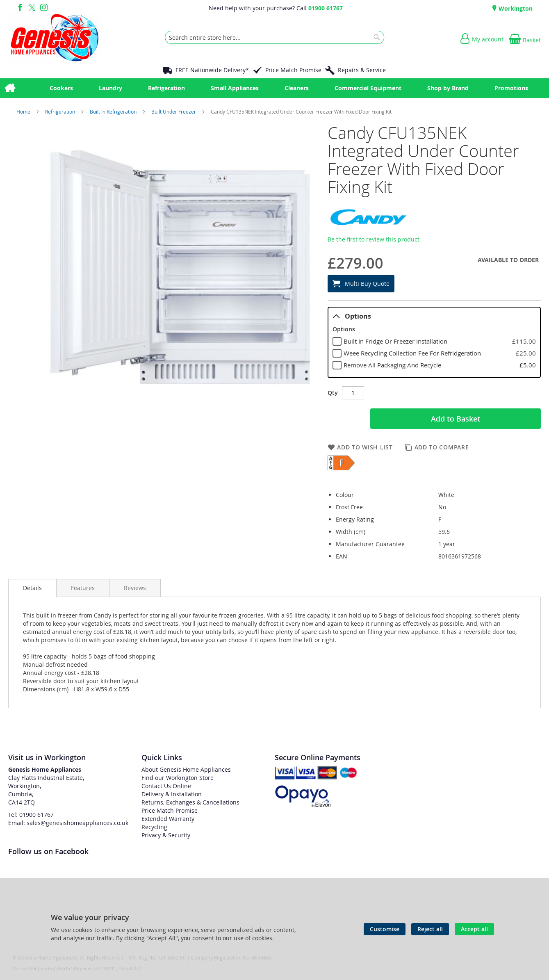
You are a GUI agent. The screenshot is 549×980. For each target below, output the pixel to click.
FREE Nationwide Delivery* (212, 70)
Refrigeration (61, 112)
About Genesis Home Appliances (186, 769)
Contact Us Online (166, 786)
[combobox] (275, 37)
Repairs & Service (362, 70)
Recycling (154, 827)
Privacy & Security (166, 835)
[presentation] (32, 588)
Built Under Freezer (174, 112)
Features (83, 588)
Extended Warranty (168, 819)
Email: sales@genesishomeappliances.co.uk (68, 823)
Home (24, 112)
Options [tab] (352, 316)
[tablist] (434, 342)
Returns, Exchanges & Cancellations (190, 802)
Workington (515, 8)
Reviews (135, 588)
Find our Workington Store (178, 778)
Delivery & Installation (172, 794)
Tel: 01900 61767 (31, 815)
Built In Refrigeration (114, 112)
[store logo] (55, 37)
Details (32, 588)
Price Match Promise (293, 70)
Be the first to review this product (374, 239)
